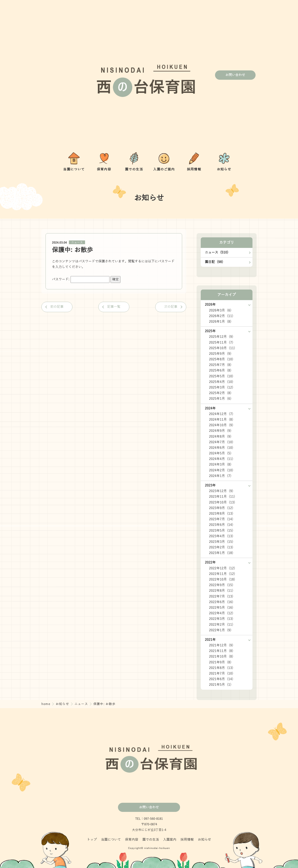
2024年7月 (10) (221, 442)
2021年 (210, 640)
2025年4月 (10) (221, 382)
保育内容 (132, 840)
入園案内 (170, 840)
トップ (92, 840)
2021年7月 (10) (221, 674)
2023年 (210, 485)
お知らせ (63, 704)
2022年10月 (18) (222, 579)
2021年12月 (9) (221, 645)
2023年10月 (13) (222, 502)
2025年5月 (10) (221, 376)
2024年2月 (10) (221, 470)
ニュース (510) (217, 252)
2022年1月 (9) (220, 630)
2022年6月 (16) (221, 602)
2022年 (210, 563)
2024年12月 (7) (221, 414)
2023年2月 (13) (221, 547)
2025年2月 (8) (220, 393)
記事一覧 (114, 307)
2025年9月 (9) (220, 354)
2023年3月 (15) (221, 542)
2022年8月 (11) (221, 591)
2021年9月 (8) (220, 662)
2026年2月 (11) (221, 316)
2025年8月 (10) (221, 359)
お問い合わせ (235, 75)
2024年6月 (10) (221, 448)
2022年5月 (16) (221, 608)
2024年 (210, 408)
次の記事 (171, 307)
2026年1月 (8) (220, 322)
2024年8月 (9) (220, 437)
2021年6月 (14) (221, 679)
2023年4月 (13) (221, 536)
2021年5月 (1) (220, 685)
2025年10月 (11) (222, 348)
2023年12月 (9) (221, 491)
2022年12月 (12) (222, 568)
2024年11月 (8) (221, 420)
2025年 (210, 331)
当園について (111, 840)
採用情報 (187, 840)
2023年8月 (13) (221, 514)
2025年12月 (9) (221, 337)
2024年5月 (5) (220, 453)
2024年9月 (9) (220, 431)
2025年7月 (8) (220, 365)
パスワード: (81, 279)
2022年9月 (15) (221, 585)
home (46, 704)
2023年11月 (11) (222, 497)
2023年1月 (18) (221, 553)
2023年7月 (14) (221, 519)
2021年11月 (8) (221, 651)
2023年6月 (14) (221, 525)
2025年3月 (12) (221, 388)
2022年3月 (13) (221, 619)
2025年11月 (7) (221, 343)
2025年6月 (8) (220, 371)
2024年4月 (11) (221, 459)
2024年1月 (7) (220, 476)
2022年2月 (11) (221, 625)
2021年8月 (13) (221, 668)
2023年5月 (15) (221, 531)
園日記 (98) (214, 262)
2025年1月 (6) (220, 399)
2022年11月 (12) (222, 574)
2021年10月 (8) (221, 657)
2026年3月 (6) (220, 310)
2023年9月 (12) (221, 508)
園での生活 (151, 840)
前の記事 (57, 307)
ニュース (77, 242)
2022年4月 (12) (221, 613)
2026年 (210, 305)
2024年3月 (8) (220, 465)
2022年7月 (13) (221, 596)
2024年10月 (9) (221, 425)
